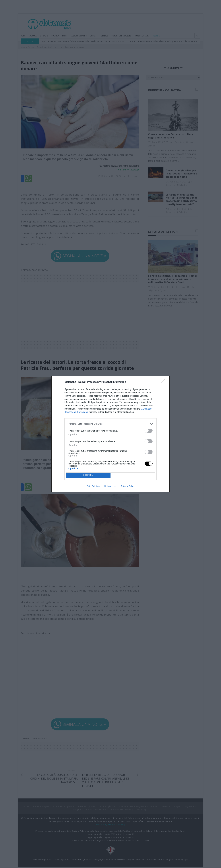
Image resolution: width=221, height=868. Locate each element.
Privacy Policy (128, 486)
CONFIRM (88, 475)
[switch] (149, 431)
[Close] (164, 382)
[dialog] (110, 434)
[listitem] (110, 424)
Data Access (110, 486)
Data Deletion (93, 486)
